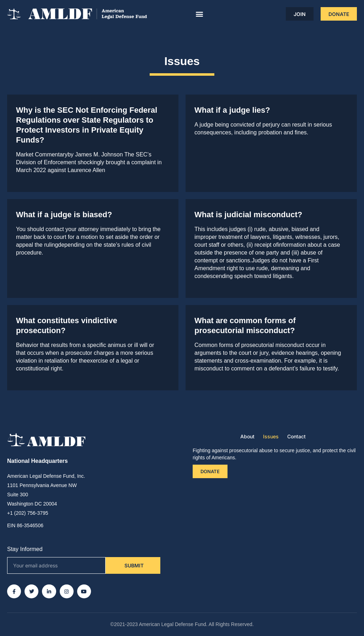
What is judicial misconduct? (248, 215)
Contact (296, 436)
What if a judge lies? (232, 110)
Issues (271, 436)
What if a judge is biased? (64, 215)
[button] (200, 14)
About (247, 436)
